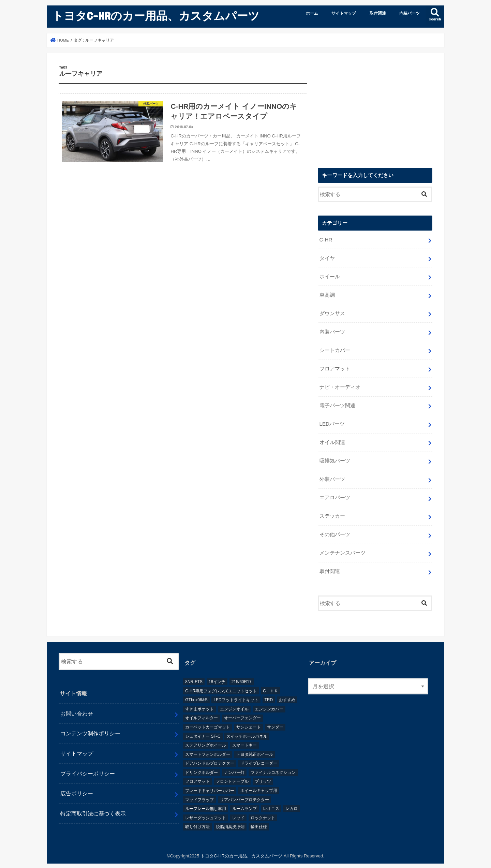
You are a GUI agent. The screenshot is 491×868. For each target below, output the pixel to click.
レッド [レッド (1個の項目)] (238, 811)
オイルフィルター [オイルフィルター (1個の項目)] (202, 711)
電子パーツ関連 (337, 402)
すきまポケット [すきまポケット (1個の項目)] (199, 702)
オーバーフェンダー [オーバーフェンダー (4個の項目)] (242, 711)
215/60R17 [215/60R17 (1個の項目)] (242, 675)
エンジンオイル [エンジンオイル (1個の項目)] (234, 702)
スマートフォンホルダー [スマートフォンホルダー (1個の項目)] (208, 747)
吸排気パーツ (334, 456)
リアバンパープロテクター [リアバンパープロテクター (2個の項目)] (244, 793)
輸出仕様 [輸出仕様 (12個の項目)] (259, 820)
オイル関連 (332, 438)
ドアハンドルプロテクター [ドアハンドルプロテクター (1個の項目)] (210, 756)
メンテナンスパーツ (342, 546)
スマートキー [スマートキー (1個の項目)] (244, 738)
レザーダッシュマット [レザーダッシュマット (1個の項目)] (206, 811)
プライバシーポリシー (88, 766)
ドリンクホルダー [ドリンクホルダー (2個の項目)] (202, 765)
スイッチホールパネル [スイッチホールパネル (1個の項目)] (247, 729)
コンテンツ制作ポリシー (90, 726)
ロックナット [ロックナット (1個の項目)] (263, 811)
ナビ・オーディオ (340, 384)
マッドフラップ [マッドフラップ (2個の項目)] (199, 793)
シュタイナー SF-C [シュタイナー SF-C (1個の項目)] (203, 729)
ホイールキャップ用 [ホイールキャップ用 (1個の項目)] (259, 784)
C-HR (325, 240)
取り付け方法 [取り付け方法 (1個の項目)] (197, 820)
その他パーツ (334, 528)
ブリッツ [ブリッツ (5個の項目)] (263, 775)
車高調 (327, 294)
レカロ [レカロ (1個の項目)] (292, 802)
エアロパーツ (334, 492)
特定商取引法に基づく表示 (93, 807)
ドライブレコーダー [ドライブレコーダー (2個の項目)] (259, 756)
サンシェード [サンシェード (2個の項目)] (249, 720)
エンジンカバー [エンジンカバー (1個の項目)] (269, 702)
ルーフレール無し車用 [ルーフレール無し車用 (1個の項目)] (206, 802)
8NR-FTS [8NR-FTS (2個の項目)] (194, 675)
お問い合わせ (77, 706)
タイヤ (327, 258)
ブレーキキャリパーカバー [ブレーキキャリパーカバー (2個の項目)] (210, 784)
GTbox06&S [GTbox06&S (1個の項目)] (196, 693)
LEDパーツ (332, 420)
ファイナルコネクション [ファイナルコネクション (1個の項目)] (273, 765)
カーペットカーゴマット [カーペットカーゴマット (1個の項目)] (208, 720)
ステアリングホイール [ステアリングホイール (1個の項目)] (206, 738)
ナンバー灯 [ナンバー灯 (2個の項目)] (234, 765)
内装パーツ (410, 13)
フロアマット (334, 366)
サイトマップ (344, 13)
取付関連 (378, 13)
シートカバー (334, 348)
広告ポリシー (77, 786)
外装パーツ (332, 474)
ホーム (312, 13)
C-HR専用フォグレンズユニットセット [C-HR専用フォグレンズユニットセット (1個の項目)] (221, 684)
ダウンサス (332, 312)
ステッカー (332, 511)
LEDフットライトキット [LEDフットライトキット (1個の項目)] (236, 693)
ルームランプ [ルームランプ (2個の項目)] (244, 802)
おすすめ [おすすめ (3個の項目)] (287, 693)
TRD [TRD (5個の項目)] (269, 693)
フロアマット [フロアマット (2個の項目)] (197, 775)
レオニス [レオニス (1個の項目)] (271, 802)
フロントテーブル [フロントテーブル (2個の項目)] (232, 775)
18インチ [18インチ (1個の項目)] (217, 675)
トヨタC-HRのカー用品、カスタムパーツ (156, 16)
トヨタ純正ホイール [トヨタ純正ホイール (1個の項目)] (255, 747)
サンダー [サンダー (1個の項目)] (275, 720)
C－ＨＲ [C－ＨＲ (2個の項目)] (271, 684)
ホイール (329, 276)
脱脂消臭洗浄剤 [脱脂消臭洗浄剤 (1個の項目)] (230, 820)
